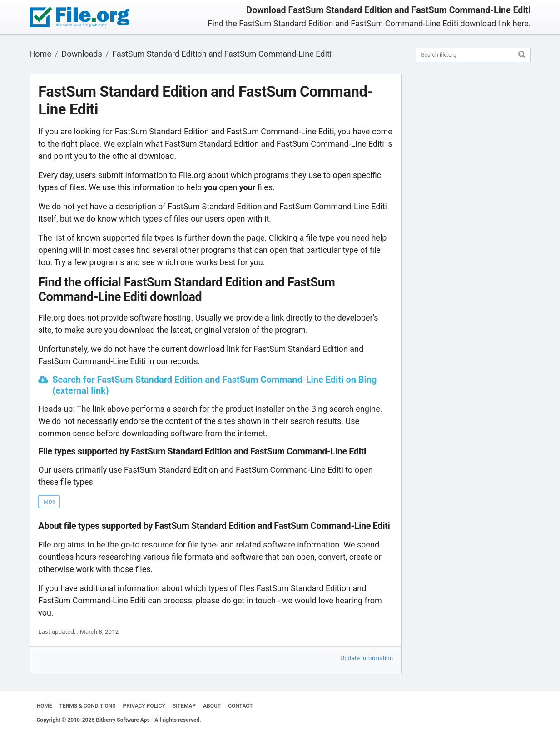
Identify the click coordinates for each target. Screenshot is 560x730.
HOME (45, 706)
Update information (367, 658)
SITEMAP (184, 706)
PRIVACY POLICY (144, 706)
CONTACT (240, 706)
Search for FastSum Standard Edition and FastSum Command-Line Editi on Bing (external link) (214, 385)
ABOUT (212, 706)
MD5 (49, 502)
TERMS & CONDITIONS (88, 706)
